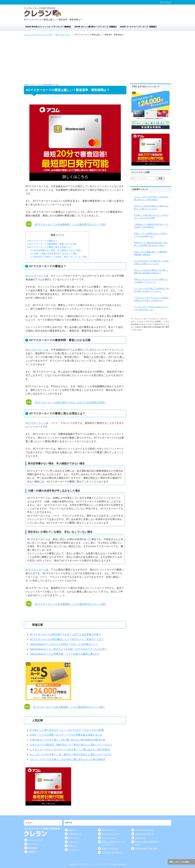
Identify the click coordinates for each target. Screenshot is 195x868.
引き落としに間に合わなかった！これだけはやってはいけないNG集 (67, 730)
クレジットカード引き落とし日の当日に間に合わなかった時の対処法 (67, 759)
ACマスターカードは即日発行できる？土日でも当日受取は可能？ (70, 403)
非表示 (60, 235)
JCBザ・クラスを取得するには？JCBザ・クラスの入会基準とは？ (151, 235)
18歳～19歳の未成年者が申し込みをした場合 (54, 254)
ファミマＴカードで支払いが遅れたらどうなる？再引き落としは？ (151, 308)
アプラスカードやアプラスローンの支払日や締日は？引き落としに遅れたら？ (151, 299)
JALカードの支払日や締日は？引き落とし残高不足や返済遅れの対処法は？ (151, 272)
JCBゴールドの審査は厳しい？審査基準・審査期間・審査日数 (151, 253)
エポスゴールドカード (144, 834)
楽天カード (73, 846)
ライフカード (74, 850)
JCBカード (73, 830)
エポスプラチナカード (144, 830)
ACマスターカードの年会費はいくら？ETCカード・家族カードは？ (67, 639)
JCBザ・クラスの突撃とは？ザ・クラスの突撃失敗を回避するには (66, 735)
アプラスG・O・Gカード (112, 852)
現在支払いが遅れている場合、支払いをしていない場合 (59, 257)
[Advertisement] (97, 59)
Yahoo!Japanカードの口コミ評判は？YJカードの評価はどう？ (64, 644)
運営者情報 (33, 848)
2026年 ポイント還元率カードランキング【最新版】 (96, 27)
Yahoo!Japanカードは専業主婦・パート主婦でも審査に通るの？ (65, 654)
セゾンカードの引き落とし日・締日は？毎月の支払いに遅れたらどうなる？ (71, 754)
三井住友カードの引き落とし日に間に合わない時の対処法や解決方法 (67, 740)
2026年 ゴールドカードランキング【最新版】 (139, 27)
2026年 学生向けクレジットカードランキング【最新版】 (49, 27)
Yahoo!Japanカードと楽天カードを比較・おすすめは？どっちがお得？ (68, 649)
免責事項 (32, 852)
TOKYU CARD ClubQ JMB (146, 848)
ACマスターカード (36, 276)
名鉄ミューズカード (110, 848)
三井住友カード (75, 834)
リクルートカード (109, 838)
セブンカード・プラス (111, 834)
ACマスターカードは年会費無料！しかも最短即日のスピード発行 (70, 224)
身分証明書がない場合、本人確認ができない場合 (56, 250)
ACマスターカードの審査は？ (42, 241)
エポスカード (141, 838)
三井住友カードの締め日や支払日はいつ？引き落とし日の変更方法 (151, 226)
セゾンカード (74, 838)
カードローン (34, 844)
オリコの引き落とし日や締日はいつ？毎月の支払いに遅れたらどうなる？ (151, 262)
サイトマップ (166, 2)
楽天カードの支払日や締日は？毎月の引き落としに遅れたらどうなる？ (151, 207)
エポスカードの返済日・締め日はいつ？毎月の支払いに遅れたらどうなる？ (71, 745)
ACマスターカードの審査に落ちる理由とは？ (50, 247)
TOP (38, 35)
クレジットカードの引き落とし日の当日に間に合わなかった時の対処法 (151, 198)
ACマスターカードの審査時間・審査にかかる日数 (52, 244)
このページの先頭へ (182, 862)
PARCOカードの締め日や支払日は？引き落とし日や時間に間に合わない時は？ (151, 244)
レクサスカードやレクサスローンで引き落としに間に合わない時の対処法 (70, 750)
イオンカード (74, 842)
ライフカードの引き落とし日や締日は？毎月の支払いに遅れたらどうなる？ (151, 290)
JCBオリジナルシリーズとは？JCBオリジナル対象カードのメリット (151, 281)
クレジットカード (35, 840)
